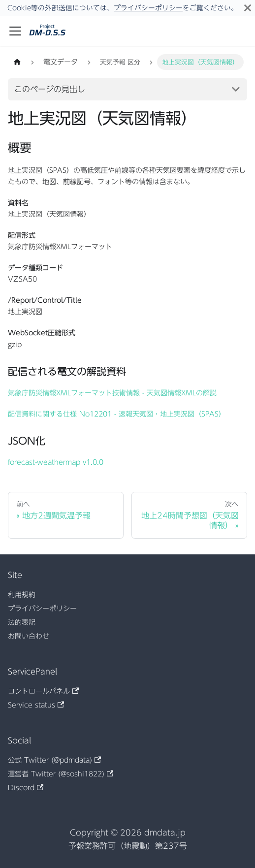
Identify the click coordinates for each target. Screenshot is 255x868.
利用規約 (22, 595)
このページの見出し (50, 89)
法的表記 (22, 622)
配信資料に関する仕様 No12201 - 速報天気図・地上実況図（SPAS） (117, 414)
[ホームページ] (17, 62)
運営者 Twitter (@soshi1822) (61, 774)
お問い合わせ (29, 636)
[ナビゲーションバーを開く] (15, 31)
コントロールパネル (43, 691)
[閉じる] (248, 8)
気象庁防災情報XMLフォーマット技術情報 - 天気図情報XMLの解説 (112, 393)
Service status (36, 705)
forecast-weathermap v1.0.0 (56, 462)
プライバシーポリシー (148, 8)
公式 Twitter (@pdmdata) (54, 760)
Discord (26, 788)
